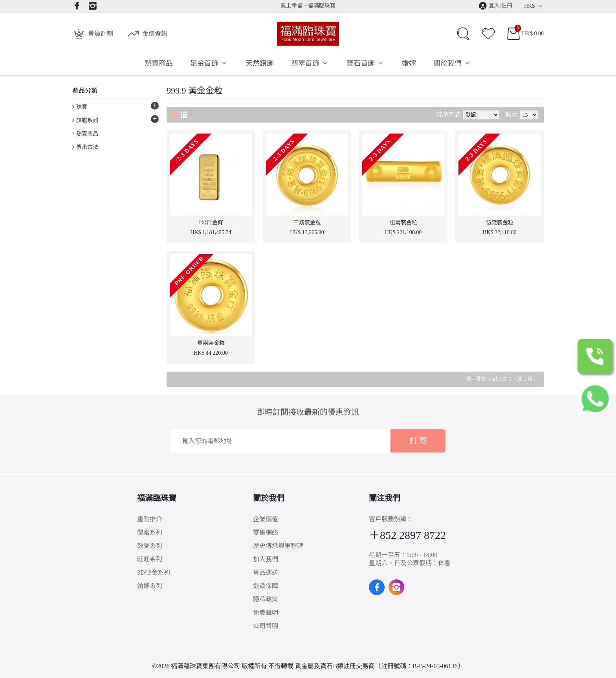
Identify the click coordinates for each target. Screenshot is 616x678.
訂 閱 (418, 441)
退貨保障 (266, 586)
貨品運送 (266, 573)
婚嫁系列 (150, 586)
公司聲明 (266, 626)
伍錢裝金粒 (500, 223)
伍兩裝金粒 (403, 223)
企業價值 (266, 519)
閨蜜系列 (150, 532)
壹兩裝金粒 (211, 343)
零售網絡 (266, 532)
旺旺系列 (150, 559)
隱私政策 (266, 599)
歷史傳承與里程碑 (278, 546)
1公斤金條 (211, 223)
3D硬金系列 (154, 573)
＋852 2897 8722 (407, 535)
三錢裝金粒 (307, 223)
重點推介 (150, 519)
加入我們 (266, 559)
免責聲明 (266, 613)
